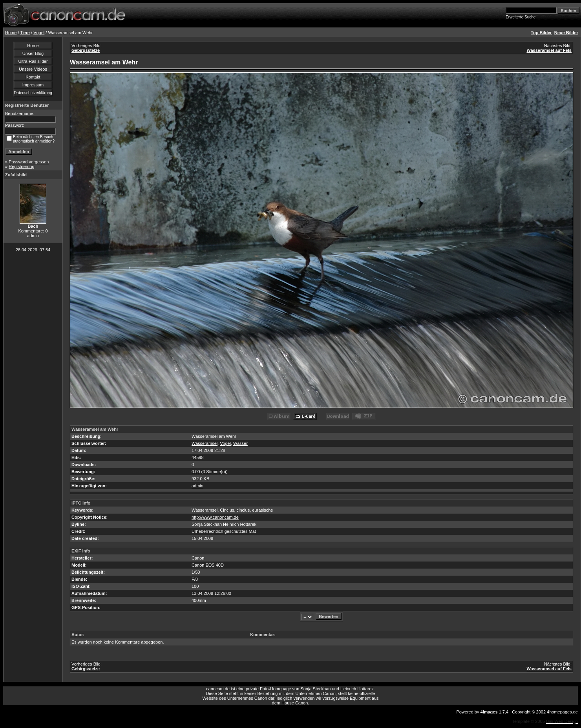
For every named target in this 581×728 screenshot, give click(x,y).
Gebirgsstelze (86, 50)
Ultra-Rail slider (33, 61)
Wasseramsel (205, 443)
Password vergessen (29, 162)
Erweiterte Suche (521, 17)
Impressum (33, 85)
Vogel (225, 443)
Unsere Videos (33, 69)
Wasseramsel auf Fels (549, 50)
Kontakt (33, 77)
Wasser (240, 443)
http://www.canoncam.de (215, 517)
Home (11, 33)
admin (197, 486)
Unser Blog (33, 53)
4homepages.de (562, 712)
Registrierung (21, 166)
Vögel (39, 33)
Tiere (25, 33)
